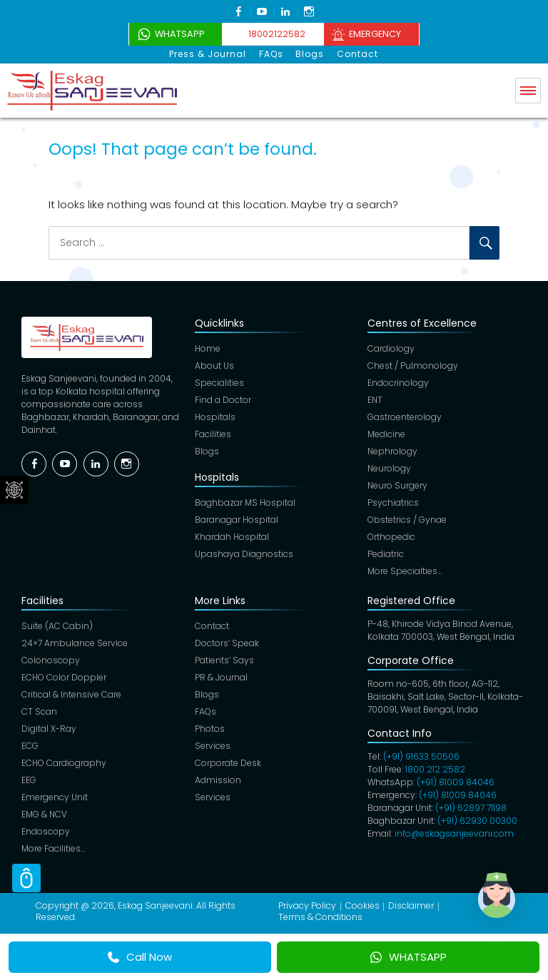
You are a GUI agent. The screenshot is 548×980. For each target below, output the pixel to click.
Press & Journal (210, 54)
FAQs (272, 54)
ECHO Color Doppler (64, 677)
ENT (375, 400)
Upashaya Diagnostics (244, 554)
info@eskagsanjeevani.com (454, 833)
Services (213, 746)
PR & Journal (221, 677)
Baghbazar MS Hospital (245, 502)
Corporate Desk (228, 763)
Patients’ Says (224, 660)
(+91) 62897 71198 (471, 808)
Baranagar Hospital (237, 520)
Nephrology (392, 451)
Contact (356, 54)
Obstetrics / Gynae (407, 520)
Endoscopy (46, 831)
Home (208, 348)
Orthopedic (391, 537)
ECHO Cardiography (64, 763)
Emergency (380, 34)
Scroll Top (26, 878)
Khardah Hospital (232, 537)
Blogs (310, 54)
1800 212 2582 (435, 769)
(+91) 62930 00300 (477, 821)
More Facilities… (53, 848)
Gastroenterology (405, 417)
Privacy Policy (307, 905)
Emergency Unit (55, 797)
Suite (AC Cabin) (57, 626)
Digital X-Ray (49, 729)
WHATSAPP (409, 957)
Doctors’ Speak (227, 643)
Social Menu (14, 490)
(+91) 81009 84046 (456, 782)
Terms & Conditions (320, 917)
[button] (504, 904)
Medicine (386, 434)
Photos (210, 729)
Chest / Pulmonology (413, 366)
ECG (30, 746)
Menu (528, 90)
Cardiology (391, 348)
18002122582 (275, 34)
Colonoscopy (51, 660)
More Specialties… (405, 571)
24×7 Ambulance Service (75, 643)
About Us (214, 366)
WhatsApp (172, 34)
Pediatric (386, 554)
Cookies (362, 905)
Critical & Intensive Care (71, 694)
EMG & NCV (44, 814)
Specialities (219, 383)
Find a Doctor (223, 400)
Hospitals (215, 417)
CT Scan (39, 711)
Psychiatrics (393, 502)
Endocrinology (398, 383)
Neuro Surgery (397, 485)
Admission (218, 780)
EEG (29, 780)
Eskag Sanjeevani (155, 905)
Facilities (213, 434)
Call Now (140, 957)
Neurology (389, 468)
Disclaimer (411, 905)
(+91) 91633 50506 (421, 756)
